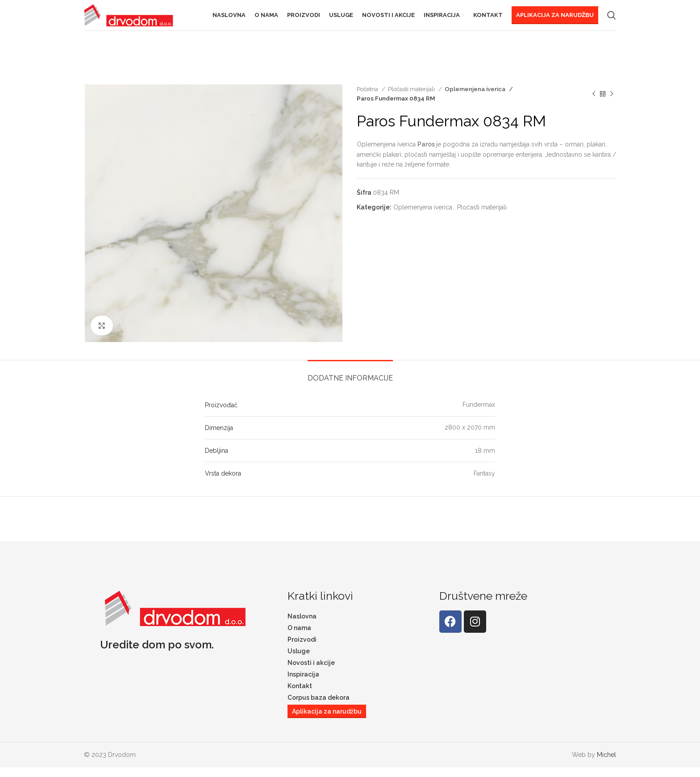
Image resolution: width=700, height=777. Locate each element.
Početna (368, 98)
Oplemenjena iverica (473, 98)
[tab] (350, 383)
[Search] (612, 20)
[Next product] (612, 103)
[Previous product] (594, 103)
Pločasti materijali (412, 98)
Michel (606, 764)
